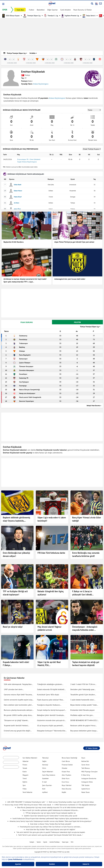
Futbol (32, 10)
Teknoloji (45, 758)
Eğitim (25, 782)
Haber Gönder (92, 748)
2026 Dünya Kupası (11, 16)
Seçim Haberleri (48, 772)
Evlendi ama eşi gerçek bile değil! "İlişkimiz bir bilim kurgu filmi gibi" (17, 731)
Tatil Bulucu (86, 768)
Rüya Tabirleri (67, 785)
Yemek (25, 768)
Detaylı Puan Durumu (93, 406)
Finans (25, 765)
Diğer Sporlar (52, 10)
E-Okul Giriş (86, 775)
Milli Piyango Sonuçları (90, 772)
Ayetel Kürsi (86, 789)
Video (25, 789)
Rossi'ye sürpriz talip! (13, 627)
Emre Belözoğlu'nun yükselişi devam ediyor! (16, 554)
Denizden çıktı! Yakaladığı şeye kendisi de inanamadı (82, 689)
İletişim (32, 842)
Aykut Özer (17, 209)
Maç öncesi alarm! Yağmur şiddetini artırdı (49, 628)
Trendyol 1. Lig (51, 16)
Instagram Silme (87, 782)
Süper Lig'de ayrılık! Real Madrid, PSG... (49, 664)
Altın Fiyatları (67, 775)
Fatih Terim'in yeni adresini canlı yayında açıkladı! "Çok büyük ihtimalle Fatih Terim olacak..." (51, 835)
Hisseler (65, 768)
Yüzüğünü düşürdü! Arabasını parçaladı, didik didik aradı (49, 705)
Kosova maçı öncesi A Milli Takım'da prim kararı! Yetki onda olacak (28, 805)
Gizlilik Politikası (55, 842)
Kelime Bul (85, 761)
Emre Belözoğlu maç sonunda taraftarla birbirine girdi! (86, 554)
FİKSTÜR (77, 322)
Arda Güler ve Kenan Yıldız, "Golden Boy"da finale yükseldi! (51, 824)
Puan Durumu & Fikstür (83, 10)
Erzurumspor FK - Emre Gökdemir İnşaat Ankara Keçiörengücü (29, 161)
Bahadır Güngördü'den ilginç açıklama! (51, 593)
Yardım (39, 842)
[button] (3, 4)
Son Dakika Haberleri (30, 758)
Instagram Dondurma (89, 778)
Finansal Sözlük (67, 765)
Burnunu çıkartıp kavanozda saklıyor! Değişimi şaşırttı (18, 710)
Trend (25, 778)
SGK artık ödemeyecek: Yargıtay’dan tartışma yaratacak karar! (18, 684)
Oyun (83, 758)
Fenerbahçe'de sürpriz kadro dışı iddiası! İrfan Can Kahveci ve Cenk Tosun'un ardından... (51, 827)
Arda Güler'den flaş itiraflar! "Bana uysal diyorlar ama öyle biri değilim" (51, 829)
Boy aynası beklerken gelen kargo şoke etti (83, 731)
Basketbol (41, 10)
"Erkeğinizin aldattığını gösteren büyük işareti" (50, 684)
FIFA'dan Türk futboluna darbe (51, 553)
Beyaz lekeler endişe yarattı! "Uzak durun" (84, 705)
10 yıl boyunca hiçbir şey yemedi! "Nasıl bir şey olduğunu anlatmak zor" (52, 726)
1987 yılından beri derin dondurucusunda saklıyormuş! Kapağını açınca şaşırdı (16, 689)
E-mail (44, 782)
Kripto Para (66, 772)
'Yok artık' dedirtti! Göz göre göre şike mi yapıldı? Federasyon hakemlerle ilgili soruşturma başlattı (51, 832)
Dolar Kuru (66, 778)
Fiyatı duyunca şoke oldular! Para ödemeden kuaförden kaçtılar (50, 700)
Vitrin (44, 768)
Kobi (44, 789)
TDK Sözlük (85, 785)
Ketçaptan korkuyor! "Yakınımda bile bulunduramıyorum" (51, 731)
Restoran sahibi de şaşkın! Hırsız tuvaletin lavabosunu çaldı (83, 726)
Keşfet (64, 792)
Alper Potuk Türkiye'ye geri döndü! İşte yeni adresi (74, 242)
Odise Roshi (18, 185)
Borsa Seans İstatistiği (70, 758)
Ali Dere (17, 203)
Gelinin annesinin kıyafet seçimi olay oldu (18, 700)
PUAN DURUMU (27, 322)
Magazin (25, 775)
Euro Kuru (65, 782)
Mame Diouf (18, 197)
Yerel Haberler (27, 792)
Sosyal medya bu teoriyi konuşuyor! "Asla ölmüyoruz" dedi (51, 710)
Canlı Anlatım (66, 10)
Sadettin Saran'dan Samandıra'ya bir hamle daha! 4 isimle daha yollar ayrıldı (51, 816)
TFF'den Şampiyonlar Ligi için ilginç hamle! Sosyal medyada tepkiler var (51, 813)
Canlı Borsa (66, 761)
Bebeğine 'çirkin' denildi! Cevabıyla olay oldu (50, 715)
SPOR (5, 10)
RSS (72, 842)
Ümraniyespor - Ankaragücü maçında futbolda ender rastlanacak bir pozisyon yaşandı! (85, 629)
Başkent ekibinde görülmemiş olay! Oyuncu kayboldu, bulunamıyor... (16, 519)
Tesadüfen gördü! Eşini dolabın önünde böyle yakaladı (83, 695)
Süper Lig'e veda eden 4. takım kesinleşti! (52, 519)
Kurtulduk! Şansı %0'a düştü (48, 695)
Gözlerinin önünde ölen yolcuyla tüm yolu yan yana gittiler (52, 720)
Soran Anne (85, 765)
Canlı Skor (20, 10)
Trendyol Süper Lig (32, 16)
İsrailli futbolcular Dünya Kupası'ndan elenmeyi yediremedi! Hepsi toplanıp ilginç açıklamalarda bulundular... (51, 818)
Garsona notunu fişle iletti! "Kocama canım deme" (18, 695)
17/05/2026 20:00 (12, 63)
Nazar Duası (86, 792)
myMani (45, 792)
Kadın (25, 772)
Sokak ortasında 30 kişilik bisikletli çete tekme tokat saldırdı (51, 689)
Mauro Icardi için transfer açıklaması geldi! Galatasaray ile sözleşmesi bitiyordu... (51, 810)
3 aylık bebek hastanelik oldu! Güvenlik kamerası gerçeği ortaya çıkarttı (83, 700)
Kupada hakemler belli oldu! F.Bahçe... (16, 664)
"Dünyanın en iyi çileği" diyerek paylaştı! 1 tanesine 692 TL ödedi (17, 720)
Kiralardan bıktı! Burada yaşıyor (83, 710)
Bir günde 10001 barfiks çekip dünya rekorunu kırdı (18, 715)
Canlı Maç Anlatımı (49, 775)
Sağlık (44, 761)
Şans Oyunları (47, 785)
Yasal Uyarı (65, 842)
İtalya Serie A (89, 16)
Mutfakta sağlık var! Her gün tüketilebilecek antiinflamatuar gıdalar (85, 715)
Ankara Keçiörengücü (41, 84)
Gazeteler (45, 778)
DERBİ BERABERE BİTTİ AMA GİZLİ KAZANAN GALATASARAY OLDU (84, 720)
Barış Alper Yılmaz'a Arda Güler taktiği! (87, 519)
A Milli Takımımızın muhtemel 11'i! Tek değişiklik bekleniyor (75, 805)
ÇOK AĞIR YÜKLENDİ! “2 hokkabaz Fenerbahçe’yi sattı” (26, 802)
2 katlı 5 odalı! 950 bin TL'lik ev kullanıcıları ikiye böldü (83, 684)
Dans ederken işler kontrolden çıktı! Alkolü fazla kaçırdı (18, 705)
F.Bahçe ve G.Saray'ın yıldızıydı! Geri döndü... (83, 593)
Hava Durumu (67, 789)
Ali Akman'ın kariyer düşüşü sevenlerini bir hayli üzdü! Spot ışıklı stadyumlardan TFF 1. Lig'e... (25, 280)
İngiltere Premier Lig (70, 16)
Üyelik (45, 842)
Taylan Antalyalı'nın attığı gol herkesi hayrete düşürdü (86, 664)
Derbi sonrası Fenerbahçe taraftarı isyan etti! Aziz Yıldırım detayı (71, 802)
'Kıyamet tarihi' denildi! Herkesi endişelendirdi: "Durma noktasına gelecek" (17, 726)
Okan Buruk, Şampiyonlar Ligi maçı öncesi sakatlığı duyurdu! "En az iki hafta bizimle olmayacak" (51, 807)
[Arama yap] (92, 4)
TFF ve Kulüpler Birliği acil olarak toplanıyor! (15, 593)
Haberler (26, 761)
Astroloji (45, 765)
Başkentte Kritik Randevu (14, 242)
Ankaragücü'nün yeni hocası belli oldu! (70, 279)
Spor (24, 785)
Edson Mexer (18, 191)
